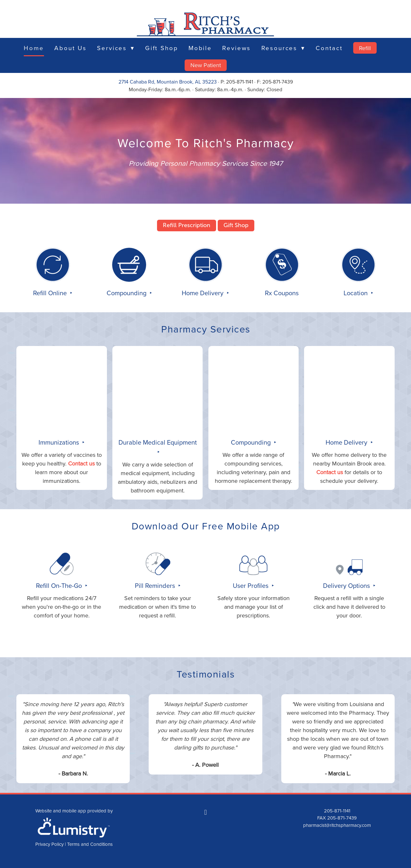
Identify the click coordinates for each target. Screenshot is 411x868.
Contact (329, 48)
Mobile (200, 48)
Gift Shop (162, 48)
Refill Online (51, 293)
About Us (70, 48)
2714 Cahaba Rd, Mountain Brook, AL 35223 (168, 82)
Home (34, 48)
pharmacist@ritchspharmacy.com (337, 825)
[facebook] (205, 812)
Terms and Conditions (90, 844)
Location (356, 293)
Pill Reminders (156, 585)
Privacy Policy (49, 844)
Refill (365, 48)
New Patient (206, 65)
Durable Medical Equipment (158, 442)
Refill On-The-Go (60, 585)
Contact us (81, 463)
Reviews (236, 48)
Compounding (127, 293)
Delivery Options (347, 585)
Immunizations (60, 442)
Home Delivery (203, 293)
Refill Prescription (187, 225)
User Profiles (251, 585)
